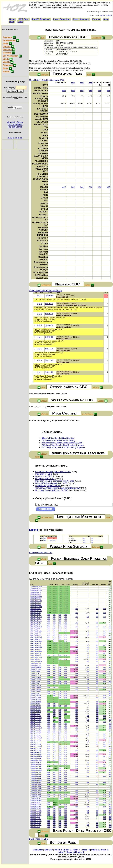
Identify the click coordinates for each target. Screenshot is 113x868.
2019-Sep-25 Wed (36, 587)
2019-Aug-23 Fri (36, 633)
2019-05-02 (49, 337)
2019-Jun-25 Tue (36, 720)
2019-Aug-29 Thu (36, 625)
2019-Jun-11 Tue (36, 740)
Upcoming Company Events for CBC (52, 490)
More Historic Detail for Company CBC (47, 80)
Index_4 (86, 850)
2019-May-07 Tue (36, 788)
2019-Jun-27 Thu (36, 716)
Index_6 (104, 850)
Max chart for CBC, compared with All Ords (55, 481)
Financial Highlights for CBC (48, 486)
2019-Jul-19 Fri (35, 683)
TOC (43, 38)
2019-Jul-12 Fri (35, 694)
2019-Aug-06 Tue (36, 659)
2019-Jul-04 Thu (36, 706)
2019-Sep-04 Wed (36, 617)
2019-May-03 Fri (36, 793)
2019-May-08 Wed (36, 786)
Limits (6, 59)
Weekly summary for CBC (41, 552)
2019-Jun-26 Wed (36, 718)
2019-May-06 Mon (36, 791)
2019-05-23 (49, 314)
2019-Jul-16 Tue (36, 690)
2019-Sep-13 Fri (36, 603)
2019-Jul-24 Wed (36, 677)
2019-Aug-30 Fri (36, 623)
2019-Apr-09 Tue (36, 823)
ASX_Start (24, 19)
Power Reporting (61, 19)
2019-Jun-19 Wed (36, 728)
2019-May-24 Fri (36, 762)
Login (102, 15)
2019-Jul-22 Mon (36, 681)
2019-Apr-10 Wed (36, 821)
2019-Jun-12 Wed (36, 738)
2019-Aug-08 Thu (36, 655)
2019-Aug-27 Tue (36, 629)
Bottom (7, 71)
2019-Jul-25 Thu (36, 675)
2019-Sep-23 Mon (36, 591)
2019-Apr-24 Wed (36, 805)
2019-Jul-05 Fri (35, 704)
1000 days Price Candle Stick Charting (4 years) (63, 447)
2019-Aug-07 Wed (36, 657)
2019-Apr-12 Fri (35, 817)
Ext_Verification (11, 56)
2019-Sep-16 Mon (36, 601)
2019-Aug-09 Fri (36, 653)
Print (12, 22)
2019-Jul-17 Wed (36, 688)
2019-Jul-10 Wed (36, 698)
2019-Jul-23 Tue (36, 679)
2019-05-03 (49, 325)
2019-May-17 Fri (36, 772)
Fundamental (9, 40)
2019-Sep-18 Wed (36, 597)
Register (108, 15)
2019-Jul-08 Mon (36, 702)
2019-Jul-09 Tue (36, 700)
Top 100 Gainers (15, 124)
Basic (6, 68)
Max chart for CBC (44, 474)
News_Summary (81, 19)
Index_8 (71, 852)
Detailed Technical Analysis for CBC (51, 483)
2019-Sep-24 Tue (36, 589)
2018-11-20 (49, 361)
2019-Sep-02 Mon (36, 621)
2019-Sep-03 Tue (36, 619)
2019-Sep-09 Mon (36, 611)
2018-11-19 (49, 372)
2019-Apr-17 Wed (36, 811)
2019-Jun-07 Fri (35, 742)
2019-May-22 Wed (36, 766)
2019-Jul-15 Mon (36, 692)
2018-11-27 (49, 349)
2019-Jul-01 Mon (36, 712)
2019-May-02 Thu (36, 795)
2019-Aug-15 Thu (36, 645)
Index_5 (95, 850)
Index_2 (67, 850)
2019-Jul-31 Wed (36, 667)
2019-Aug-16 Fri (36, 643)
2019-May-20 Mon (36, 770)
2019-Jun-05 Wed (36, 746)
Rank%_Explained (41, 19)
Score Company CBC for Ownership (45, 290)
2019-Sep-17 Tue (36, 599)
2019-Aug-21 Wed (36, 637)
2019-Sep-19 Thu (36, 595)
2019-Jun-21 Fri (35, 724)
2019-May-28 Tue (36, 758)
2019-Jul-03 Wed (36, 708)
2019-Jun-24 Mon (36, 722)
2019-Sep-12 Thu (36, 605)
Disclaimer (38, 850)
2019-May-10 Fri (36, 782)
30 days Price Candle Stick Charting (58, 438)
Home (12, 19)
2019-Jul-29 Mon (36, 671)
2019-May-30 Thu (36, 754)
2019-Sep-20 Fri (36, 593)
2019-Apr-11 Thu (36, 819)
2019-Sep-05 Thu (36, 615)
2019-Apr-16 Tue (36, 813)
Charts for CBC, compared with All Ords (53, 472)
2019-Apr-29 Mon (36, 801)
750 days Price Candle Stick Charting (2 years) (63, 445)
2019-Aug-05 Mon (36, 661)
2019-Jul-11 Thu (36, 696)
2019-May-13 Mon (36, 780)
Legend (34, 530)
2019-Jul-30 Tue (36, 669)
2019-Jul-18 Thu (36, 686)
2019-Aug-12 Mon (36, 651)
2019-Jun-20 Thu (36, 726)
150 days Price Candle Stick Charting (58, 440)
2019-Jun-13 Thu (36, 736)
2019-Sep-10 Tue (36, 609)
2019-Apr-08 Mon (36, 825)
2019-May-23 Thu (36, 764)
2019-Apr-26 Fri (35, 803)
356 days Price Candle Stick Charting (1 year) (62, 443)
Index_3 (77, 850)
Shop (106, 19)
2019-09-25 (49, 295)
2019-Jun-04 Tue (36, 748)
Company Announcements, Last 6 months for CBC (58, 488)
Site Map (49, 850)
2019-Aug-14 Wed (36, 647)
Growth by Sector (15, 122)
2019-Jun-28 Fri (35, 714)
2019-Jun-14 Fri (35, 734)
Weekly (6, 62)
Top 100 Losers (15, 127)
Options (7, 47)
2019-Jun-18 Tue (36, 730)
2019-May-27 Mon (36, 760)
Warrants (7, 50)
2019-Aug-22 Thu (36, 635)
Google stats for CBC (45, 479)
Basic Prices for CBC (39, 839)
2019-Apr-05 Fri (35, 827)
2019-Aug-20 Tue (36, 639)
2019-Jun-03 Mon (36, 750)
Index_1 (58, 850)
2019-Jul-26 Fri (35, 673)
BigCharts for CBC (44, 476)
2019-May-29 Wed (36, 756)
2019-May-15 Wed (36, 776)
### (73, 83)
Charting (7, 53)
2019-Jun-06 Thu (36, 744)
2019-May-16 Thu (36, 774)
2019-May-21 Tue (36, 768)
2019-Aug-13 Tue (36, 649)
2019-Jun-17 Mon (36, 732)
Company (8, 37)
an (38, 295)
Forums (96, 19)
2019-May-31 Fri (36, 752)
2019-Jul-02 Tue (36, 710)
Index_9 (80, 852)
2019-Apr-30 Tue (36, 799)
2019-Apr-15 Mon (36, 815)
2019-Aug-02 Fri (36, 663)
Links (20, 22)
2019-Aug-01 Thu (36, 665)
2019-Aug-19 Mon (36, 641)
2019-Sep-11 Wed (36, 607)
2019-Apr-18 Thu (36, 809)
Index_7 (62, 852)
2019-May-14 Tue (36, 778)
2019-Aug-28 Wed (36, 627)
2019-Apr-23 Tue (36, 807)
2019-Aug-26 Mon (36, 631)
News (6, 43)
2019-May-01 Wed (36, 797)
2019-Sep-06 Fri (36, 613)
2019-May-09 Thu (36, 784)
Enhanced (8, 65)
